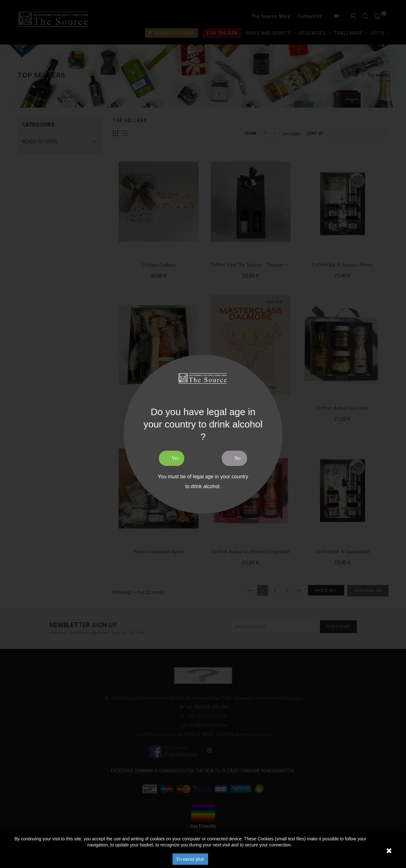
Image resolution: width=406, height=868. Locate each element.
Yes (175, 458)
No (238, 458)
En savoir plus (190, 859)
